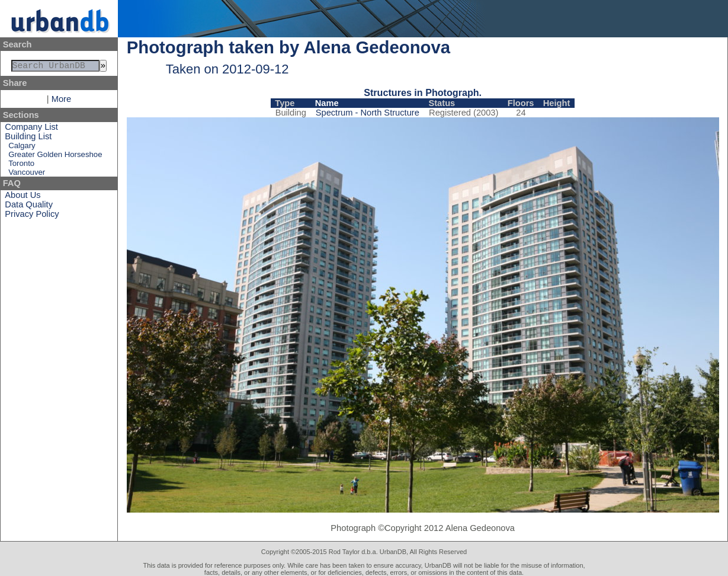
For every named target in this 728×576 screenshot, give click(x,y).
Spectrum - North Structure (368, 113)
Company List (31, 129)
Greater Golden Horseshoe (55, 157)
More (61, 101)
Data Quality (29, 207)
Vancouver (27, 175)
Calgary (22, 148)
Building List (28, 139)
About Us (23, 197)
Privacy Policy (32, 216)
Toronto (21, 166)
